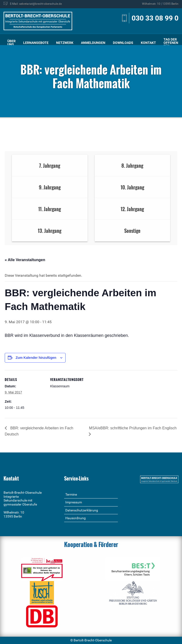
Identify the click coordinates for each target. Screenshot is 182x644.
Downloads (123, 43)
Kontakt (148, 43)
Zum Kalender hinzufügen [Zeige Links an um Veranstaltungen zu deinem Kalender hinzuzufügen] (36, 358)
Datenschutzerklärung (82, 510)
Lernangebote (36, 43)
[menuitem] (11, 43)
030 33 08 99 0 (155, 18)
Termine (71, 494)
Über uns (11, 43)
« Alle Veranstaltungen (25, 260)
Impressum (74, 502)
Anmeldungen (93, 43)
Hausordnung (75, 518)
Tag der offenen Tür (171, 43)
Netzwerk (65, 43)
